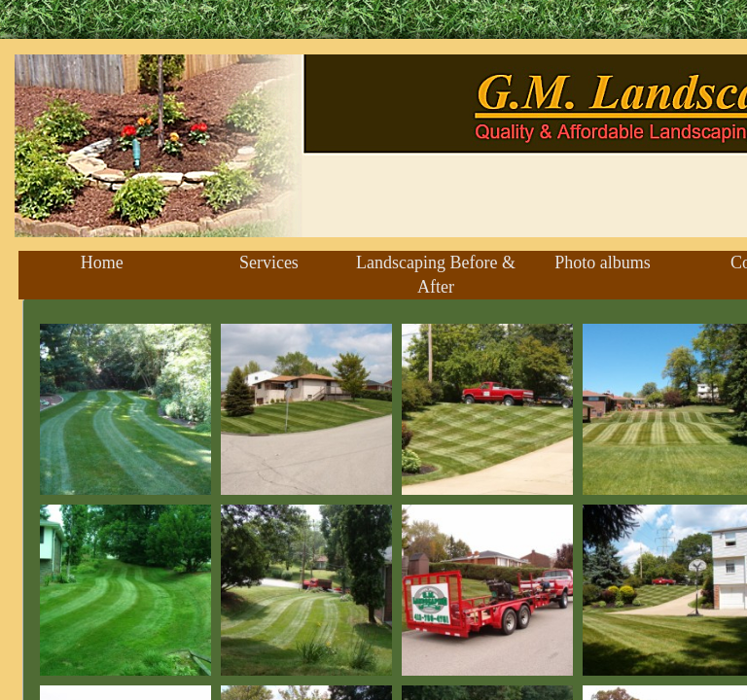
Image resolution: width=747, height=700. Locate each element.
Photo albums (603, 262)
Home (102, 262)
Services (269, 262)
